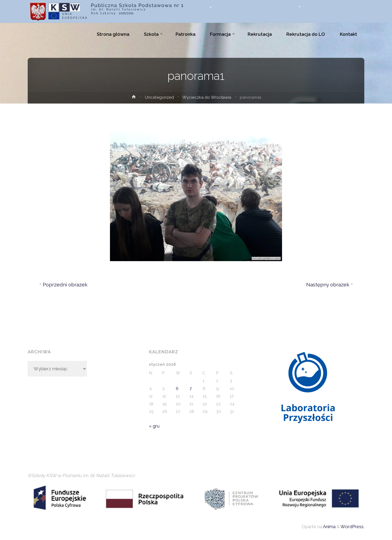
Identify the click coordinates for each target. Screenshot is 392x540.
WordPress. (352, 527)
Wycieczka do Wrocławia (207, 97)
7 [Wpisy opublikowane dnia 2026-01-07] (191, 389)
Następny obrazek (330, 285)
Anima (329, 527)
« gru (154, 426)
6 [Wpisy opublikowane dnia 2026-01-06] (177, 389)
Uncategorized (159, 97)
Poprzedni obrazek (63, 285)
